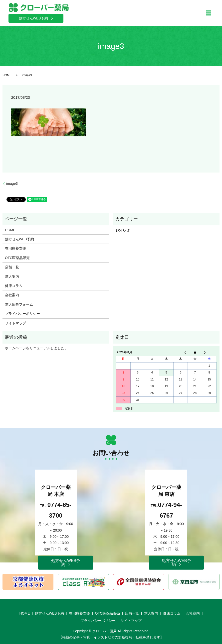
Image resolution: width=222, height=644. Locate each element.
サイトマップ (15, 323)
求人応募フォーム (19, 304)
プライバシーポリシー (22, 314)
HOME (7, 75)
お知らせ (123, 230)
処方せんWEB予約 (19, 239)
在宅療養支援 (15, 248)
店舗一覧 (12, 267)
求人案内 (12, 276)
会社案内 (12, 295)
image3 (12, 184)
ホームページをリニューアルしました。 (36, 348)
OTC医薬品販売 (17, 258)
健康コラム (14, 286)
